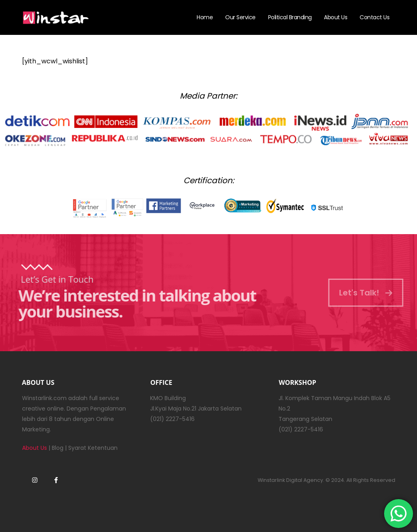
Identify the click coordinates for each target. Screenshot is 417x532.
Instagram (35, 480)
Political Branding (290, 17)
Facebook (56, 480)
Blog (58, 448)
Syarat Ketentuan (93, 448)
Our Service (240, 17)
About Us (336, 17)
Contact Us (374, 17)
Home (205, 17)
